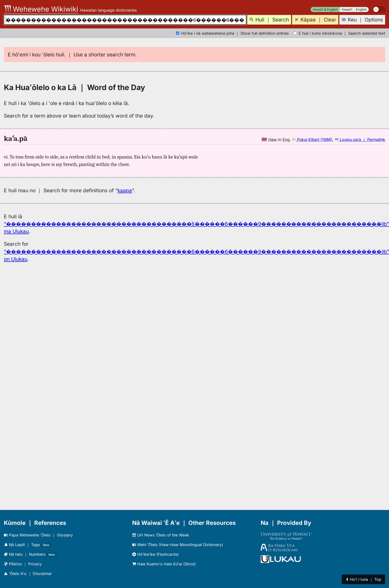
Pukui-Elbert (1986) (312, 139)
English (361, 10)
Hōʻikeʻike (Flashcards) (155, 554)
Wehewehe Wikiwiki (41, 9)
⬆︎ (363, 579)
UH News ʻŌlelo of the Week (161, 535)
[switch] (379, 9)
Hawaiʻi (347, 10)
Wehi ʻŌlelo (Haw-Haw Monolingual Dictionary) (178, 545)
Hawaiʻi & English (325, 10)
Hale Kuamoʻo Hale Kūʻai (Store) (164, 564)
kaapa (125, 190)
